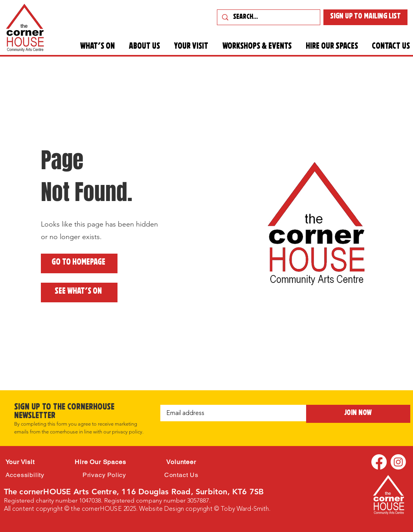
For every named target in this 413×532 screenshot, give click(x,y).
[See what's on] (79, 293)
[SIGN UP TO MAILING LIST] (365, 17)
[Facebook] (379, 462)
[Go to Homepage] (79, 263)
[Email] (231, 413)
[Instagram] (398, 462)
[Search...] (268, 18)
